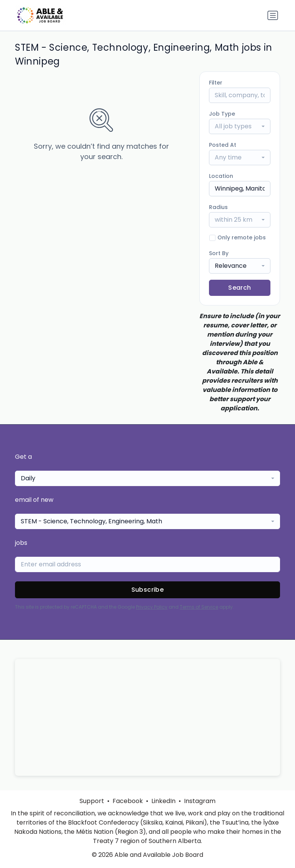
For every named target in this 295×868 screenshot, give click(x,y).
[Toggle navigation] (273, 15)
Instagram (200, 801)
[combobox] (240, 126)
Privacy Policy (152, 607)
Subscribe (148, 590)
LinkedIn (163, 801)
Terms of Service (199, 607)
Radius (218, 207)
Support (92, 801)
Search (239, 288)
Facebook (128, 801)
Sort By (219, 253)
